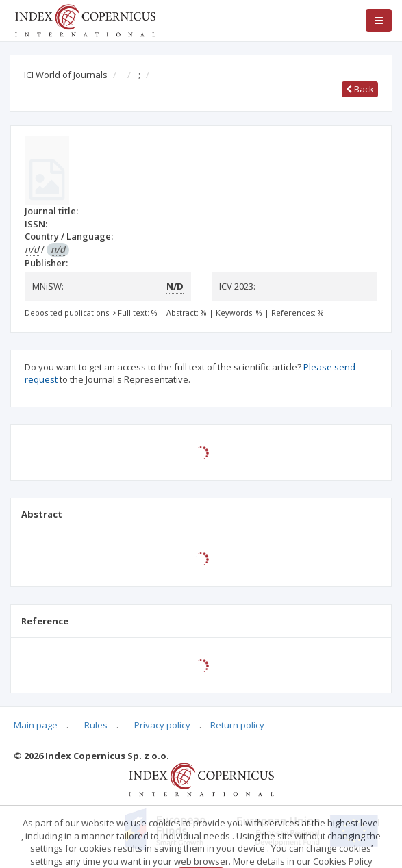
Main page (36, 725)
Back (360, 89)
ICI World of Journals (66, 75)
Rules (96, 725)
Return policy (237, 725)
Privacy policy (162, 725)
